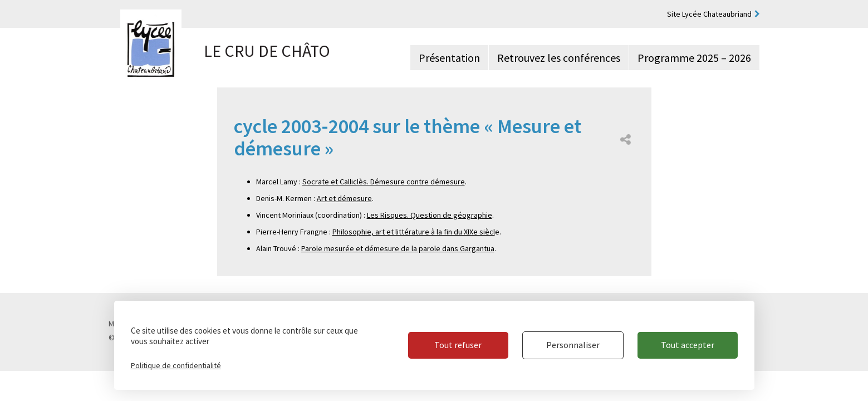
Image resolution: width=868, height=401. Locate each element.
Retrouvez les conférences (559, 58)
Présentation (449, 58)
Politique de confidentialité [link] (176, 365)
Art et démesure (344, 198)
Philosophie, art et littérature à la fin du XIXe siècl (414, 232)
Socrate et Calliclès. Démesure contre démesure (384, 182)
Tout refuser (458, 345)
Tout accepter (688, 345)
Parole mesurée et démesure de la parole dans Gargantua (398, 248)
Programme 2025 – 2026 (694, 58)
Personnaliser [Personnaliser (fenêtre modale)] (573, 345)
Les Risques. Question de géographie (430, 215)
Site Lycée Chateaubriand (709, 14)
